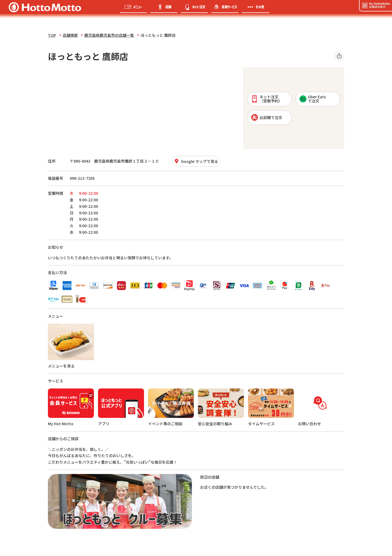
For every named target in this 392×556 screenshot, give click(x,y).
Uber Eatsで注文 (313, 99)
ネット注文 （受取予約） (267, 99)
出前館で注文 (267, 117)
